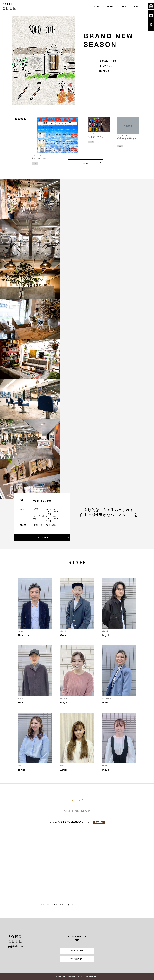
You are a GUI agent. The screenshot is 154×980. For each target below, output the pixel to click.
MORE (85, 163)
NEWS (97, 6)
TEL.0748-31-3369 (77, 951)
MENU (110, 6)
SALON (136, 6)
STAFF (122, 6)
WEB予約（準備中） (77, 959)
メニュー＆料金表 (42, 538)
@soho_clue (16, 946)
